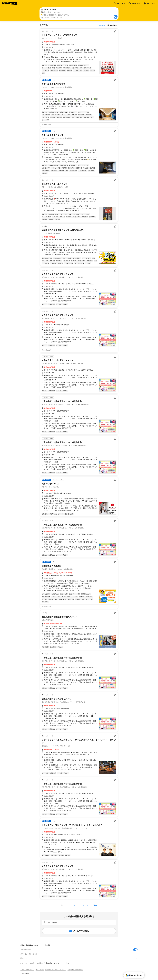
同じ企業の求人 (46, 125)
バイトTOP (24, 963)
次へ (95, 905)
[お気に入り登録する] (115, 31)
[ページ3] (79, 905)
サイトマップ (40, 970)
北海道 (32, 963)
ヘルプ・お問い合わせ (27, 970)
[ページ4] (83, 905)
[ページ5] (88, 905)
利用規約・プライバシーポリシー (55, 970)
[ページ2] (75, 905)
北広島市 (40, 963)
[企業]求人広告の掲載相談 (75, 970)
